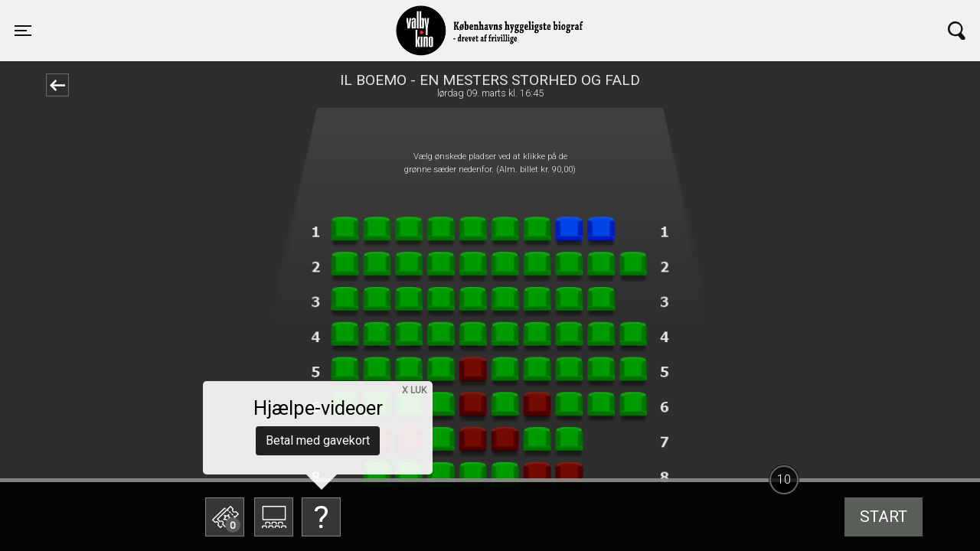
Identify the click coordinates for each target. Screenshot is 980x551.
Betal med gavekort (318, 440)
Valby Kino (235, 17)
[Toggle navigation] (23, 31)
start (884, 517)
